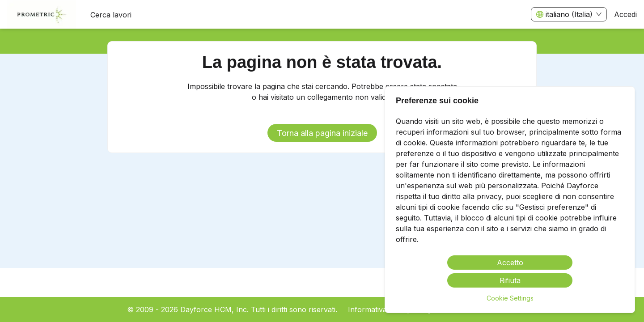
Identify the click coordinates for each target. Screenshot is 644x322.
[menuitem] (42, 15)
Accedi (625, 14)
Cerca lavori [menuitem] (111, 15)
